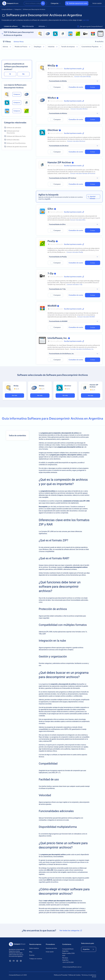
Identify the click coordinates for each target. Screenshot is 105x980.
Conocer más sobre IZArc (78, 220)
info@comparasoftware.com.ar (70, 967)
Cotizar (93, 87)
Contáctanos (67, 944)
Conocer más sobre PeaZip (75, 252)
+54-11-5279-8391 (68, 962)
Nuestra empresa (35, 944)
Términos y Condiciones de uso (89, 976)
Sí (10, 74)
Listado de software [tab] (11, 26)
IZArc (50, 209)
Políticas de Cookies (74, 975)
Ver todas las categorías (71, 931)
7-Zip (50, 273)
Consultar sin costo (76, 87)
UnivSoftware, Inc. (57, 338)
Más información (28, 26)
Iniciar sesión (97, 3)
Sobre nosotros (34, 948)
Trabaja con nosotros (36, 959)
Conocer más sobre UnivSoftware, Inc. (82, 349)
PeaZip (51, 241)
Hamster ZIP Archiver (59, 162)
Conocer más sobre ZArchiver (76, 141)
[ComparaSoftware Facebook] (17, 961)
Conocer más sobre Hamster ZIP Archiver (83, 173)
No (23, 74)
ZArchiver (53, 130)
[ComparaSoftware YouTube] (14, 961)
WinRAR (52, 306)
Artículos (43, 26)
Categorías (56, 3)
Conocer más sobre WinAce (79, 109)
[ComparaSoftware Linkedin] (10, 961)
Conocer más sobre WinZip (82, 76)
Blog (31, 952)
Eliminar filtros (19, 42)
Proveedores (50, 944)
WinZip (51, 66)
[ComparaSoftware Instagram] (21, 961)
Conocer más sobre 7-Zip (75, 284)
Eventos (32, 955)
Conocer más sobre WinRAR (86, 317)
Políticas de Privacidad (61, 975)
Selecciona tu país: (88, 943)
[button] (74, 81)
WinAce (52, 98)
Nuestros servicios (51, 948)
